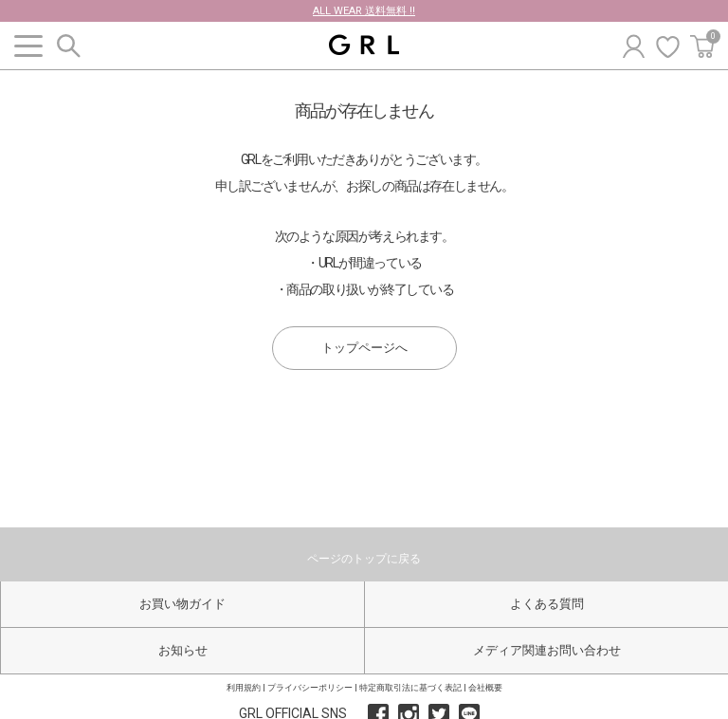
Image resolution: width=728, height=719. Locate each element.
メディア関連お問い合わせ (547, 650)
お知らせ (183, 650)
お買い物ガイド (182, 604)
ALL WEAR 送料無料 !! (364, 11)
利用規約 (244, 688)
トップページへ (364, 348)
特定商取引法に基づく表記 (410, 688)
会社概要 (485, 688)
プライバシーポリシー (310, 688)
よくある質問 (547, 604)
